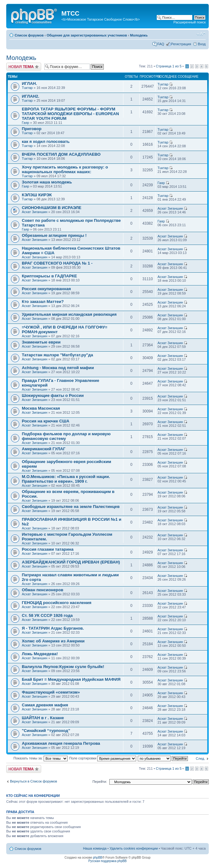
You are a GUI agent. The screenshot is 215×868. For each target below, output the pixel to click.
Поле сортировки (103, 758)
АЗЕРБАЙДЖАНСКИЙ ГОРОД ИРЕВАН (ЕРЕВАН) (71, 562)
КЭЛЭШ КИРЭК (37, 195)
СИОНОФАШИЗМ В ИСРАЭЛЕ (52, 208)
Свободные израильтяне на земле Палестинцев (71, 507)
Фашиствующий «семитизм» (51, 692)
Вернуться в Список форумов (33, 781)
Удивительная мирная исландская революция (69, 314)
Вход (202, 44)
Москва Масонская (41, 408)
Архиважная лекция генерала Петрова (61, 743)
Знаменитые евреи (41, 342)
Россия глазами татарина (48, 549)
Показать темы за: (41, 758)
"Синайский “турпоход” (46, 731)
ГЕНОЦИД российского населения (57, 603)
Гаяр (26, 123)
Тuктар (27, 88)
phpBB (98, 858)
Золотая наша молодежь (47, 182)
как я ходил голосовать (46, 141)
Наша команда (95, 848)
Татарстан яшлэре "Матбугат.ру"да (57, 355)
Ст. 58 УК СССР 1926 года (47, 615)
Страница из (169, 66)
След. (200, 758)
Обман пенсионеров (43, 590)
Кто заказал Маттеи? (43, 302)
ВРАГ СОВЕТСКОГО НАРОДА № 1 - (57, 263)
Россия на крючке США (45, 421)
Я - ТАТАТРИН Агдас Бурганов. (53, 628)
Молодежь (139, 35)
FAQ (161, 44)
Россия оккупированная (46, 289)
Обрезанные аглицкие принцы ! (54, 235)
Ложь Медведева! (40, 654)
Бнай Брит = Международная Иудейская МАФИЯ (71, 679)
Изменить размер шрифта (201, 34)
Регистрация (181, 44)
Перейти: (100, 782)
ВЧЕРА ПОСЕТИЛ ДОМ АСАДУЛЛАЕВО (61, 154)
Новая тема (24, 67)
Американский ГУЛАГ (44, 449)
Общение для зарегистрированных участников (87, 35)
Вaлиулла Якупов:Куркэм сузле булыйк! (63, 667)
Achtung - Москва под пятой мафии (58, 368)
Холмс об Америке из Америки (53, 641)
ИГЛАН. (29, 83)
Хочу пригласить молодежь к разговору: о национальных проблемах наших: (65, 169)
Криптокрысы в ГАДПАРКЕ (49, 276)
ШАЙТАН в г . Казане (43, 718)
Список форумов (29, 35)
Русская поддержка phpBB (107, 861)
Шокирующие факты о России (53, 395)
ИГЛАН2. (31, 96)
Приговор (32, 129)
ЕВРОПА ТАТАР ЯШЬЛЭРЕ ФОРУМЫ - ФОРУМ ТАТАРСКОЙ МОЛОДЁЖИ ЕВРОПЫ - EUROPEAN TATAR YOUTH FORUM (70, 114)
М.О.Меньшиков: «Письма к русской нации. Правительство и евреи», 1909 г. (66, 479)
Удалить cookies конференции (134, 848)
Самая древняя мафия (45, 705)
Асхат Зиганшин (35, 212)
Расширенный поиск (189, 22)
